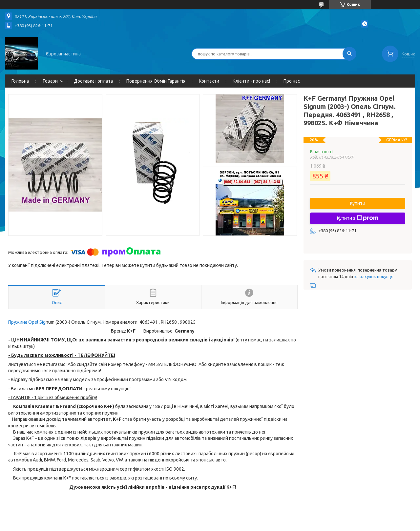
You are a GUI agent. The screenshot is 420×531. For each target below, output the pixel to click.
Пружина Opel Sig (27, 322)
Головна (20, 81)
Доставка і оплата (93, 81)
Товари (50, 81)
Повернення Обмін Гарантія (156, 81)
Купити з (358, 218)
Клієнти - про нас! (251, 81)
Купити (358, 203)
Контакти (209, 81)
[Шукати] (349, 54)
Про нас (292, 81)
